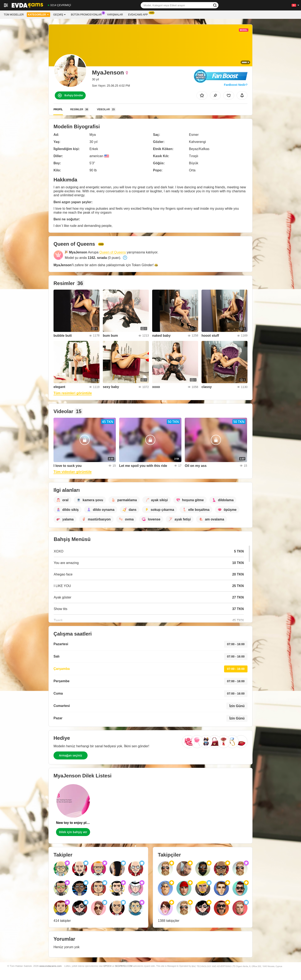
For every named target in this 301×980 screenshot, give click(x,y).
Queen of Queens (113, 252)
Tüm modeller (14, 15)
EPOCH (107, 966)
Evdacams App (139, 14)
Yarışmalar (115, 15)
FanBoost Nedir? (236, 85)
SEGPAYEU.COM (124, 966)
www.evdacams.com (50, 966)
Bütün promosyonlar (87, 14)
